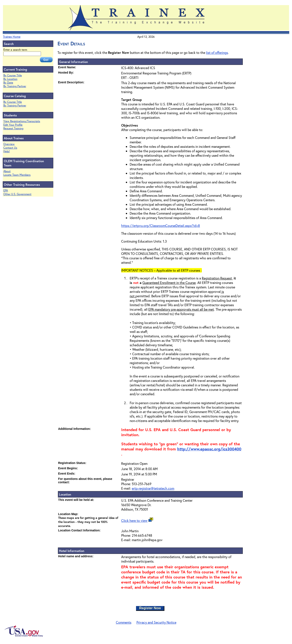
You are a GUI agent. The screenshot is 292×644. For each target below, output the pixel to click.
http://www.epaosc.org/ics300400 (209, 449)
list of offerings (217, 52)
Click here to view (134, 520)
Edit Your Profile (13, 125)
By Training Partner (15, 86)
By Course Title (13, 75)
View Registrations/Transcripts (22, 121)
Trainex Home (12, 37)
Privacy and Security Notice (156, 622)
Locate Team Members (17, 175)
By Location (10, 79)
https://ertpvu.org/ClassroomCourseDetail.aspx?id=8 (161, 226)
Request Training (13, 128)
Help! (7, 151)
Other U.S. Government (17, 194)
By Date (8, 83)
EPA (6, 191)
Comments (124, 622)
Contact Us (10, 148)
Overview (9, 144)
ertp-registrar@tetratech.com (153, 488)
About (7, 171)
